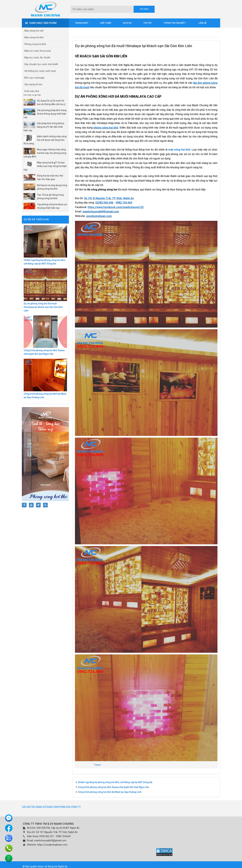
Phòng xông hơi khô (35, 44)
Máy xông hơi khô (34, 37)
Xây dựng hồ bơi (33, 84)
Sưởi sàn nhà (32, 91)
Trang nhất (82, 23)
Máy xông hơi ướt (34, 31)
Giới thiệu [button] (106, 23)
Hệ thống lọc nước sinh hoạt (40, 71)
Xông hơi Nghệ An (58, 866)
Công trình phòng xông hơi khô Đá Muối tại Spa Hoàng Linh (110, 792)
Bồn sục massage (34, 78)
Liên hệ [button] (203, 23)
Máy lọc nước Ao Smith (37, 58)
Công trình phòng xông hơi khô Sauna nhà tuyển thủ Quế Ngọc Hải (113, 787)
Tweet (97, 765)
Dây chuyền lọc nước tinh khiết (41, 64)
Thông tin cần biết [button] (175, 23)
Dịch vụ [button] (127, 23)
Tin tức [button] (148, 23)
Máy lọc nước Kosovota (38, 51)
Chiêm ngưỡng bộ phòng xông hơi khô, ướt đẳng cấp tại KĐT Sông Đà (115, 782)
